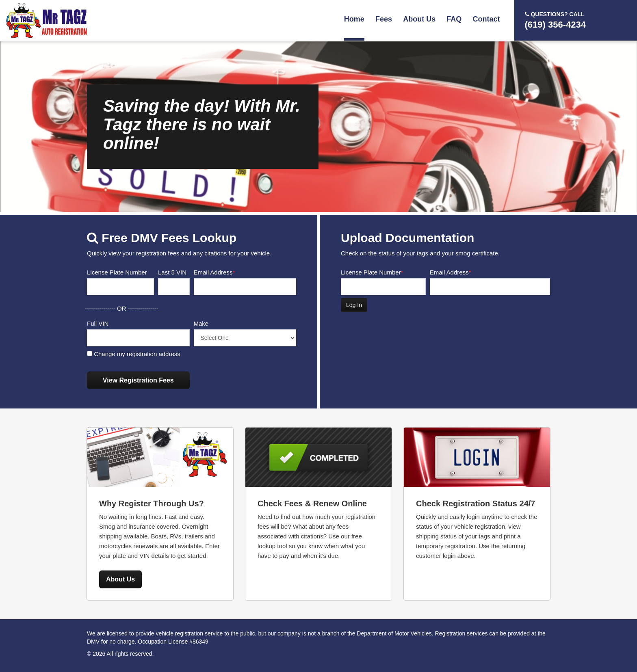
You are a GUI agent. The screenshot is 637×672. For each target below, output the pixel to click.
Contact (486, 19)
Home (354, 19)
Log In (354, 305)
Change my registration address (134, 354)
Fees (384, 19)
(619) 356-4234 (555, 20)
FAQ (454, 19)
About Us (419, 19)
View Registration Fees (138, 380)
